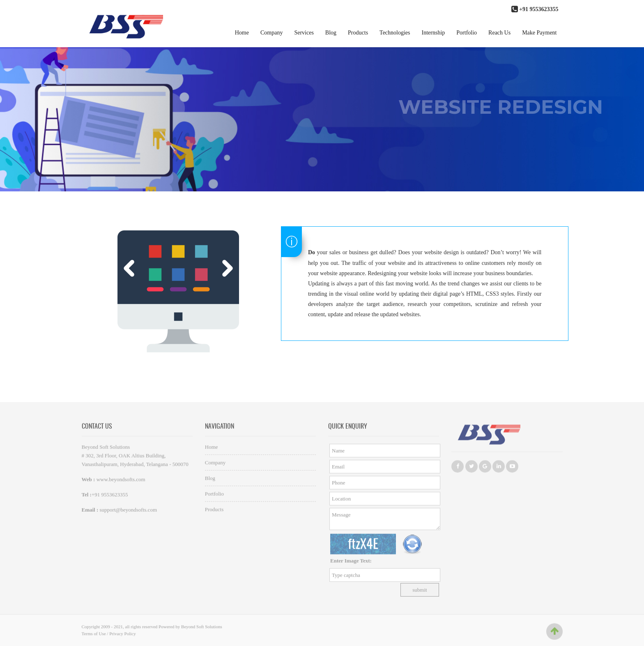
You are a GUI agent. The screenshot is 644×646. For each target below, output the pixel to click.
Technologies (395, 33)
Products (358, 33)
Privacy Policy (122, 635)
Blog (331, 33)
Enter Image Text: (351, 562)
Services (304, 33)
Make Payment (539, 33)
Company (271, 33)
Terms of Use (94, 635)
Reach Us (499, 33)
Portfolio (467, 33)
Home (242, 33)
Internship (434, 33)
